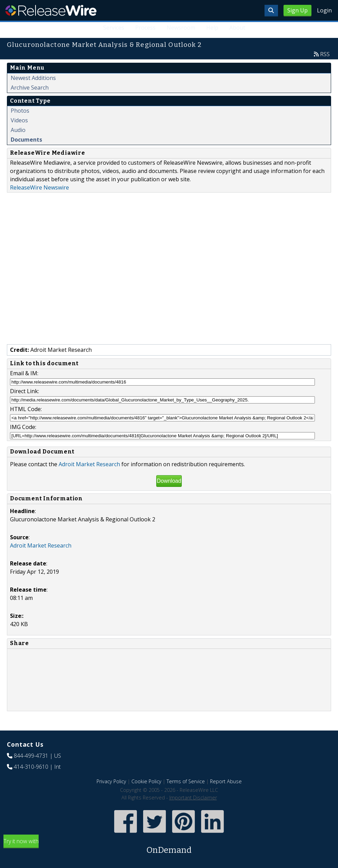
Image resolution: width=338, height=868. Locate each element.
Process (146, 28)
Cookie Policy (146, 781)
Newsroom (181, 28)
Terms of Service (186, 781)
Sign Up (297, 10)
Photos (20, 111)
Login (324, 10)
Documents (26, 140)
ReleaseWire (51, 10)
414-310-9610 (31, 767)
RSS (325, 54)
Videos (19, 120)
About (237, 28)
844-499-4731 (31, 756)
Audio (18, 130)
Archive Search (30, 88)
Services (114, 28)
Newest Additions (33, 78)
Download (169, 481)
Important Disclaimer (193, 798)
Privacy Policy (111, 781)
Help (212, 28)
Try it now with (169, 847)
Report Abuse (226, 781)
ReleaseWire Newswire (39, 187)
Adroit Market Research (89, 464)
